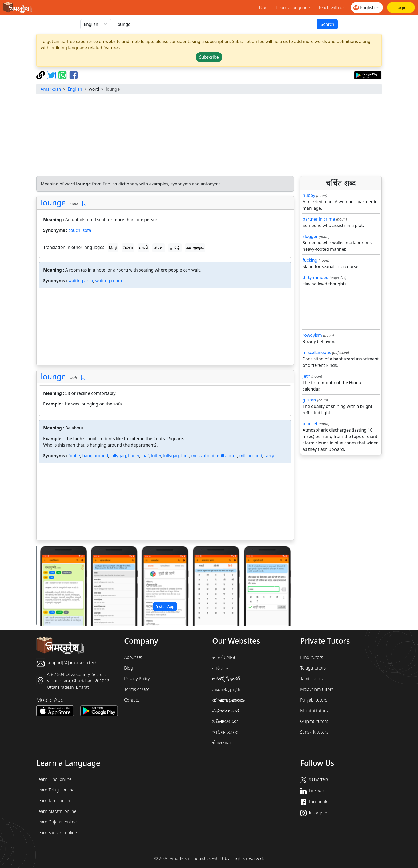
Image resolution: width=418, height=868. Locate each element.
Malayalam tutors (317, 689)
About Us (133, 657)
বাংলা (159, 248)
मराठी (143, 248)
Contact (132, 700)
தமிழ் (175, 248)
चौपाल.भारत (222, 743)
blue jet (310, 424)
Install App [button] (165, 606)
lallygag (118, 456)
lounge (53, 202)
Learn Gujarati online (57, 822)
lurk (185, 456)
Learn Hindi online (54, 779)
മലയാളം (195, 248)
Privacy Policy (137, 679)
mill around (251, 456)
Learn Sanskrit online (57, 833)
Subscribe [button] (209, 57)
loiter (156, 456)
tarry (269, 456)
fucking (310, 260)
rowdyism (312, 335)
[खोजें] (215, 24)
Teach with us (331, 7)
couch (74, 230)
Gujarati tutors (314, 721)
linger (134, 456)
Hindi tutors (312, 657)
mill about (227, 456)
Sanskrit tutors (314, 732)
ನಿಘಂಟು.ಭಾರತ (226, 711)
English (75, 89)
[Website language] (367, 7)
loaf (145, 456)
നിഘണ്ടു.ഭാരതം (228, 700)
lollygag (171, 456)
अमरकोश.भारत (224, 657)
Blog (263, 7)
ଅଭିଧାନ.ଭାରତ (225, 721)
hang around (95, 456)
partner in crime (319, 219)
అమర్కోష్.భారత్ (226, 679)
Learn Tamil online (54, 801)
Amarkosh (51, 89)
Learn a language (293, 7)
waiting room (109, 281)
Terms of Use (137, 689)
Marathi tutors (314, 711)
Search (327, 24)
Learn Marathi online (56, 811)
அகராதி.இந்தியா (228, 689)
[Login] (401, 7)
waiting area (81, 281)
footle (74, 456)
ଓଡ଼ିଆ (128, 248)
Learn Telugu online (55, 790)
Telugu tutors (313, 668)
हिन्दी (113, 248)
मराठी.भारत (221, 668)
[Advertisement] (209, 136)
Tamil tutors (312, 679)
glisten (309, 400)
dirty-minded (315, 277)
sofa (87, 230)
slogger (310, 236)
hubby (309, 195)
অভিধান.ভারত (225, 732)
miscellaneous (317, 352)
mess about (203, 456)
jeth (306, 376)
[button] (56, 585)
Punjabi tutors (314, 700)
